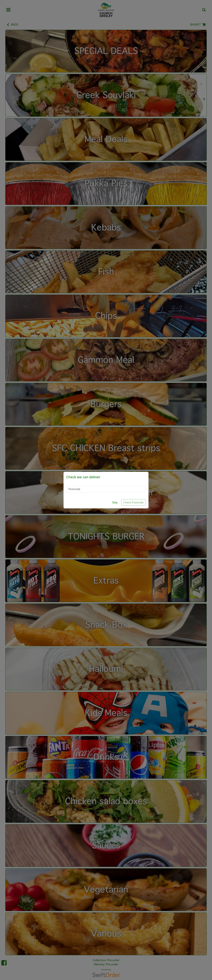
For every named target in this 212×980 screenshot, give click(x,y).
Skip (115, 502)
